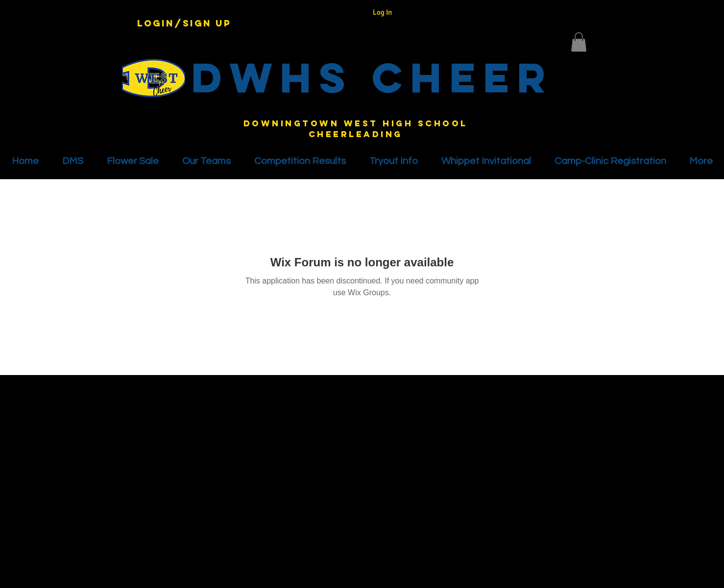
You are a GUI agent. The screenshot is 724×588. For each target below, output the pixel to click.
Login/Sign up (184, 24)
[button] (579, 42)
